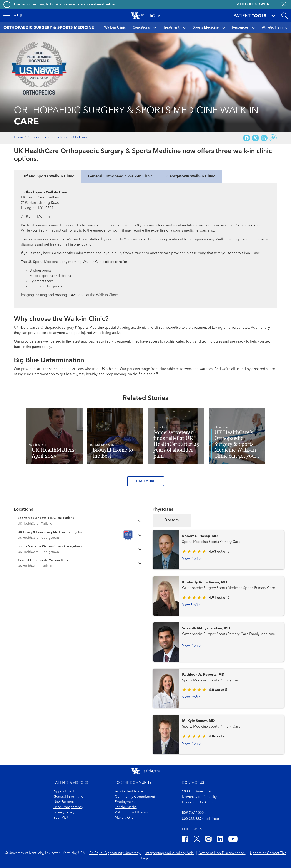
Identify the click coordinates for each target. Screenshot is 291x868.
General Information (69, 797)
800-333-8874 (193, 819)
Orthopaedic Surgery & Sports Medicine (57, 138)
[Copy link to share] (273, 138)
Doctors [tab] (171, 520)
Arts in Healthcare (129, 792)
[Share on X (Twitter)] (255, 138)
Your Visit (61, 818)
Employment (125, 802)
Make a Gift (124, 818)
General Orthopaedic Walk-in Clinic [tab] (120, 176)
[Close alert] (284, 5)
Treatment (171, 28)
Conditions (141, 28)
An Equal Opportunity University (115, 853)
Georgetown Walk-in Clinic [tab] (191, 176)
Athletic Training (275, 28)
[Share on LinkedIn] (264, 138)
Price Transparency (68, 807)
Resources (240, 28)
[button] (13, 16)
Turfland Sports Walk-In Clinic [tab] (47, 176)
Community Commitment (135, 797)
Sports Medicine (206, 28)
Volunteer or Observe (132, 812)
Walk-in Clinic (115, 28)
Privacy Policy (64, 812)
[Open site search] (284, 16)
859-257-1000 (193, 813)
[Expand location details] (80, 521)
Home (18, 138)
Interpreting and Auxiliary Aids (170, 853)
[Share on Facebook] (247, 138)
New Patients (64, 802)
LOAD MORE (145, 481)
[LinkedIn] (220, 840)
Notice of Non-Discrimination (222, 853)
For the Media (126, 807)
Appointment (64, 792)
